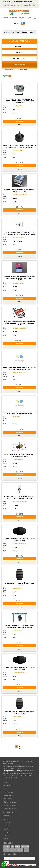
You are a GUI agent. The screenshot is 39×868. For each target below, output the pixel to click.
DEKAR (6, 819)
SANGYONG (25, 846)
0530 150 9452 (9, 5)
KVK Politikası (8, 792)
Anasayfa (7, 32)
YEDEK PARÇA (15, 32)
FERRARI (7, 846)
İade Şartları (8, 799)
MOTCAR (7, 822)
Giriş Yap (16, 24)
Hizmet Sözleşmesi (10, 802)
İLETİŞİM (32, 5)
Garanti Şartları (9, 795)
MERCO (6, 816)
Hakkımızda (7, 786)
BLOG (26, 5)
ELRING (6, 832)
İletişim (6, 789)
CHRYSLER (19, 850)
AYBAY (6, 829)
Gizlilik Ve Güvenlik (10, 805)
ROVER (18, 846)
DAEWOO (24, 32)
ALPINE (26, 850)
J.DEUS (6, 826)
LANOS (31, 32)
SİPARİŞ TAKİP (19, 5)
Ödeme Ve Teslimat (10, 809)
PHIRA (6, 839)
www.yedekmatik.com (12, 771)
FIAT (12, 846)
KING (5, 836)
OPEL (12, 850)
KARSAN (6, 850)
